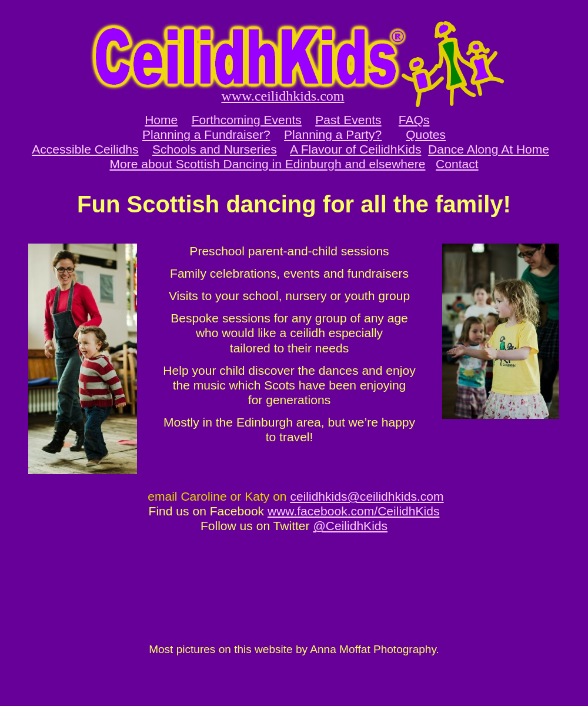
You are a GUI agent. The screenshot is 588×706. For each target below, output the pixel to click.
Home (161, 120)
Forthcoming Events (247, 120)
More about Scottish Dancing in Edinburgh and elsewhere (267, 164)
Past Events (348, 120)
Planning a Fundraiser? (206, 134)
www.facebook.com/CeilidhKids (353, 511)
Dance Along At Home (489, 149)
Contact (457, 164)
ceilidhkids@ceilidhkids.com (367, 496)
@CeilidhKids (350, 526)
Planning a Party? (333, 134)
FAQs (414, 120)
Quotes (426, 134)
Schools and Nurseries (215, 149)
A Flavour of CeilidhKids (355, 149)
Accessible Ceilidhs (85, 149)
